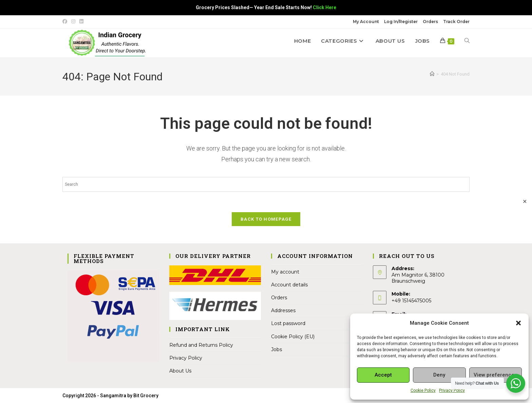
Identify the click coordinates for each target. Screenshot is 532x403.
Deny (439, 375)
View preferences (495, 375)
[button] (518, 323)
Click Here (325, 7)
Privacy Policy (452, 390)
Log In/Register (401, 22)
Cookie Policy (423, 390)
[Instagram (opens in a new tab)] (73, 22)
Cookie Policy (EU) (293, 337)
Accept (383, 375)
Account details (289, 285)
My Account (366, 22)
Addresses (283, 311)
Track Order (456, 22)
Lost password (288, 324)
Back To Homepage (266, 219)
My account (285, 272)
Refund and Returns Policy (201, 345)
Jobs (277, 350)
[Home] (432, 74)
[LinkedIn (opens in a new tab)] (81, 22)
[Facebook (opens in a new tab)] (66, 22)
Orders (430, 22)
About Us (180, 371)
